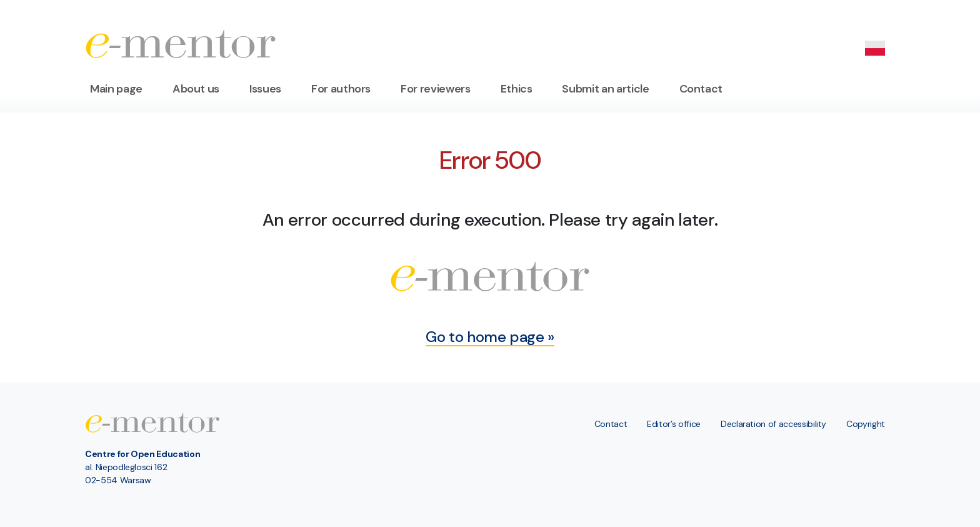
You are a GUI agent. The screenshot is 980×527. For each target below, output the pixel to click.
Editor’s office (674, 424)
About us (196, 89)
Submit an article (605, 89)
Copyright (866, 424)
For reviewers (435, 89)
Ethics (517, 89)
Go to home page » (490, 337)
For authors (341, 89)
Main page (116, 89)
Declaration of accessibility (773, 424)
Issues (265, 89)
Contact (701, 89)
